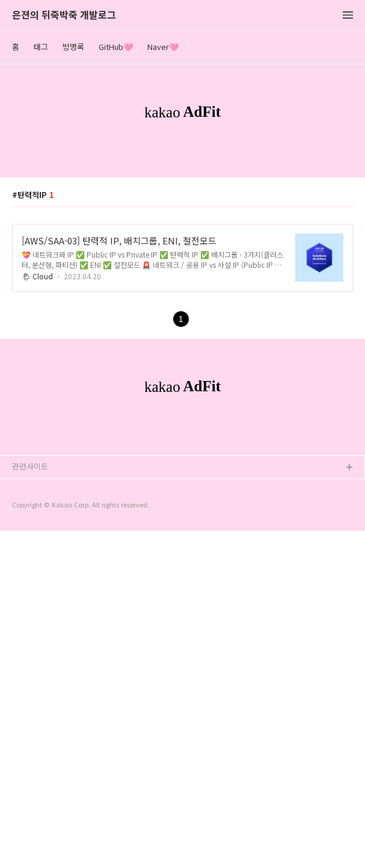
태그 (41, 47)
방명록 (73, 47)
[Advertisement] (182, 240)
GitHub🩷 (116, 47)
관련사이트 (30, 803)
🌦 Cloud (37, 445)
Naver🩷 (163, 47)
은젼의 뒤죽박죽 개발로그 (64, 15)
